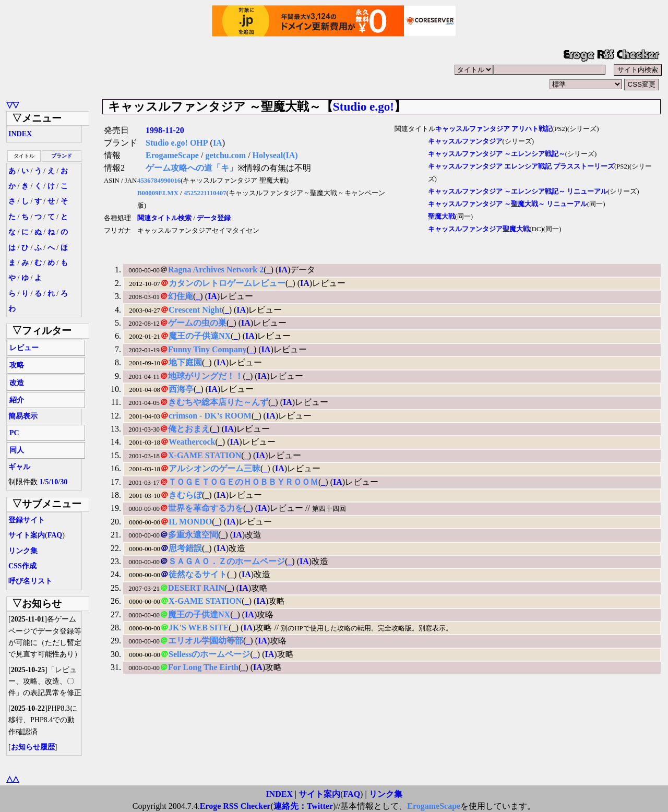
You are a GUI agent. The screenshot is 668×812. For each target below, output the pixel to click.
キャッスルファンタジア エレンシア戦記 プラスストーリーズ (521, 166)
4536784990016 (159, 181)
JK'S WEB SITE (199, 628)
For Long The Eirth (203, 667)
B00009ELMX (158, 193)
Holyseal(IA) (275, 155)
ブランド (62, 156)
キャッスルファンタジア (465, 141)
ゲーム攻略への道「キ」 (192, 168)
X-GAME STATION (205, 455)
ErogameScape (172, 155)
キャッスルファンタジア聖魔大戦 (479, 229)
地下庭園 (185, 362)
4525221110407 (205, 193)
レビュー (24, 348)
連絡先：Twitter (303, 806)
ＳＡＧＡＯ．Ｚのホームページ (226, 561)
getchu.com (225, 155)
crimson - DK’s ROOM (210, 416)
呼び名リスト (30, 581)
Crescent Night (195, 310)
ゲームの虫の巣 (197, 323)
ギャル (19, 467)
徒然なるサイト (198, 574)
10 (54, 482)
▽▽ (13, 105)
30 (64, 482)
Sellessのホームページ (209, 654)
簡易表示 (23, 416)
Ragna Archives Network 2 (216, 270)
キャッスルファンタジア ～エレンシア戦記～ (497, 154)
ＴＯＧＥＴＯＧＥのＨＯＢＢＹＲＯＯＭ (243, 482)
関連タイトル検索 (164, 218)
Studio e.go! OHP (177, 143)
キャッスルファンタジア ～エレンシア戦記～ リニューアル (518, 192)
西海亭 (181, 389)
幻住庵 (181, 296)
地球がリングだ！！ (206, 376)
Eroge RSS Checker (235, 806)
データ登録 (214, 218)
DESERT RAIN (196, 588)
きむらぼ (185, 495)
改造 (17, 383)
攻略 (17, 365)
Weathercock (192, 442)
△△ (13, 779)
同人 (17, 450)
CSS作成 (22, 566)
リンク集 (23, 551)
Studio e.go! (363, 106)
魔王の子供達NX (200, 336)
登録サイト (27, 520)
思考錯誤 (185, 548)
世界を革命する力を (206, 508)
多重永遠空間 (193, 535)
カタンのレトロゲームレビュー (227, 283)
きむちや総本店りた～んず (218, 402)
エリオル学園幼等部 (206, 641)
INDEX (20, 134)
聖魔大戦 (442, 217)
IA (218, 143)
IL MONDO (190, 522)
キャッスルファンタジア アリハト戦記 (494, 129)
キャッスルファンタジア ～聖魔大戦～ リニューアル (508, 204)
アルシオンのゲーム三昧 (214, 468)
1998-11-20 (165, 130)
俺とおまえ (189, 429)
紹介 (17, 400)
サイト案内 (27, 535)
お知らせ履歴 (33, 747)
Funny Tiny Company (207, 349)
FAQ (55, 535)
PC (14, 433)
